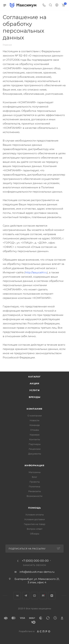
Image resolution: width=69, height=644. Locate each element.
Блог (34, 477)
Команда (35, 425)
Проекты (35, 482)
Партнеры (35, 444)
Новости (34, 420)
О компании (35, 416)
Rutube (43, 596)
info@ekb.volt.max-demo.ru (37, 572)
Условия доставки (34, 519)
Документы (35, 454)
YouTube (34, 596)
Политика (34, 486)
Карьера (35, 435)
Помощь (34, 508)
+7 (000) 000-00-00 (35, 561)
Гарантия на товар (35, 524)
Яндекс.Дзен (52, 596)
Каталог (34, 377)
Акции (34, 383)
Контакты (35, 439)
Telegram (26, 596)
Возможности (34, 496)
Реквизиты (35, 491)
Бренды (35, 397)
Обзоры (35, 534)
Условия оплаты (35, 515)
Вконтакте (17, 596)
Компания (34, 409)
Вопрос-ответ (35, 529)
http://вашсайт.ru (36, 272)
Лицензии (35, 449)
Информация (34, 465)
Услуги (34, 390)
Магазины (35, 472)
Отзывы (35, 430)
